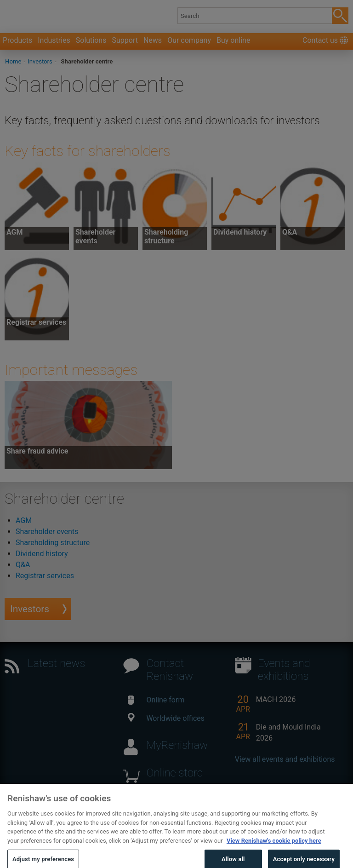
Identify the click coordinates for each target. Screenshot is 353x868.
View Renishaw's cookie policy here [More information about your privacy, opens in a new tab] (274, 850)
